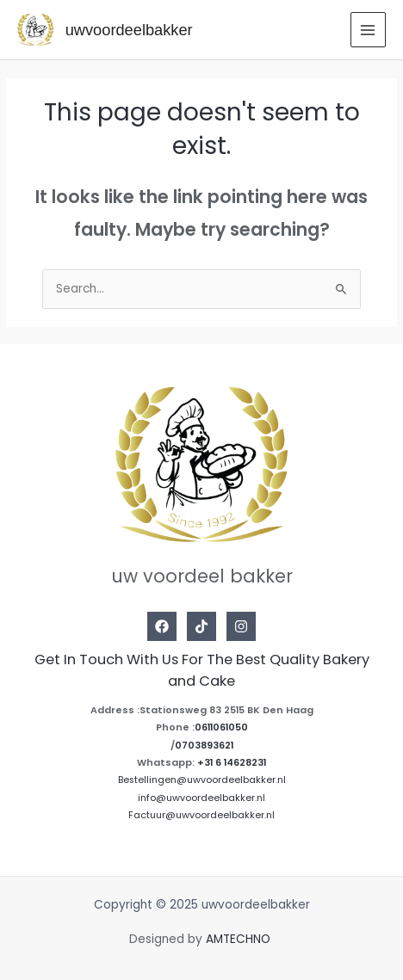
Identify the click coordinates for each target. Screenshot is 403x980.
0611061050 (221, 727)
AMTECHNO (240, 939)
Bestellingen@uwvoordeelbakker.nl (202, 780)
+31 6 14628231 (232, 763)
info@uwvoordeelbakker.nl (201, 798)
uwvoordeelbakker (129, 30)
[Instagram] (241, 626)
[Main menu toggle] (368, 30)
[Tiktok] (201, 626)
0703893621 (204, 746)
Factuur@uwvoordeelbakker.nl (201, 815)
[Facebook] (162, 626)
